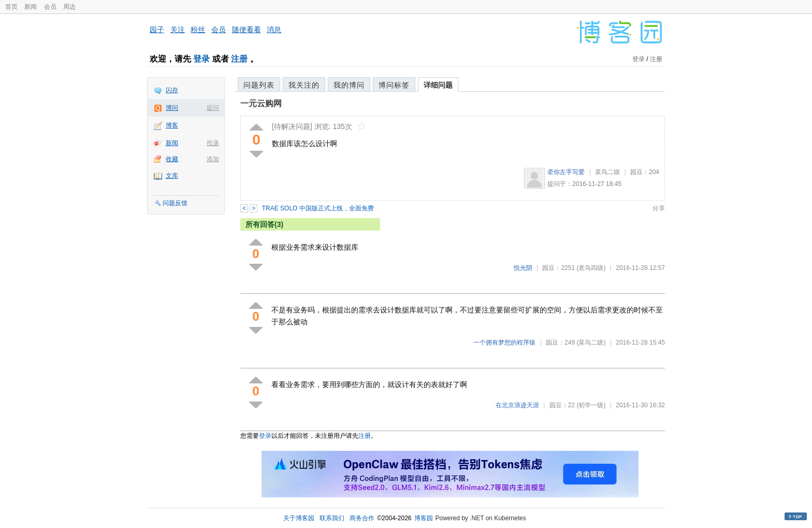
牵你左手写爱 (566, 172)
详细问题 (438, 85)
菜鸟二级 (607, 172)
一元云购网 (261, 103)
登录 (201, 59)
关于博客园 (299, 518)
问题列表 (259, 85)
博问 (172, 108)
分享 (659, 208)
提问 (213, 108)
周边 (69, 7)
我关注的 (304, 85)
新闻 (31, 7)
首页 (11, 7)
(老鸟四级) (591, 268)
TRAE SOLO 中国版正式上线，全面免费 (318, 208)
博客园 (424, 518)
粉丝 (198, 30)
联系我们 (332, 518)
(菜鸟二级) (591, 343)
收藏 (172, 159)
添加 (213, 159)
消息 (274, 30)
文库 (172, 176)
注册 (239, 59)
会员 (50, 7)
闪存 (172, 90)
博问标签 (394, 85)
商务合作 (362, 518)
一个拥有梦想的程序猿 (504, 343)
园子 (157, 30)
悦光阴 (523, 268)
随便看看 (247, 30)
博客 (172, 125)
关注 (178, 30)
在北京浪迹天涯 (517, 405)
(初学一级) (591, 405)
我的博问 (349, 85)
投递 (213, 143)
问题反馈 (175, 203)
